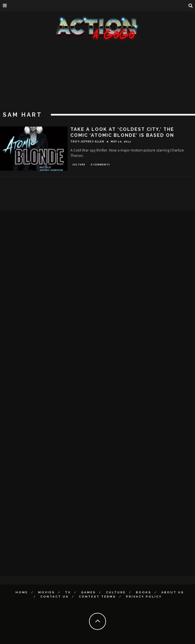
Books (144, 592)
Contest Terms (97, 597)
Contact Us (55, 597)
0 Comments (100, 164)
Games (88, 592)
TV (68, 592)
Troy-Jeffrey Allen (87, 142)
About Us (173, 592)
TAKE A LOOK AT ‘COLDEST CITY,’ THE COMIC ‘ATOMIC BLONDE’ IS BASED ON (122, 132)
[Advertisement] (97, 85)
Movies (46, 592)
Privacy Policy (144, 597)
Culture (79, 164)
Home (22, 592)
